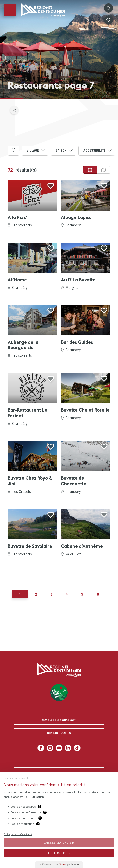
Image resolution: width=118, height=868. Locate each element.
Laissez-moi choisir (59, 843)
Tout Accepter (59, 853)
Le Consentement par (59, 864)
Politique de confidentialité (18, 834)
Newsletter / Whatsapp (59, 720)
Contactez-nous (59, 733)
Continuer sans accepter (17, 778)
